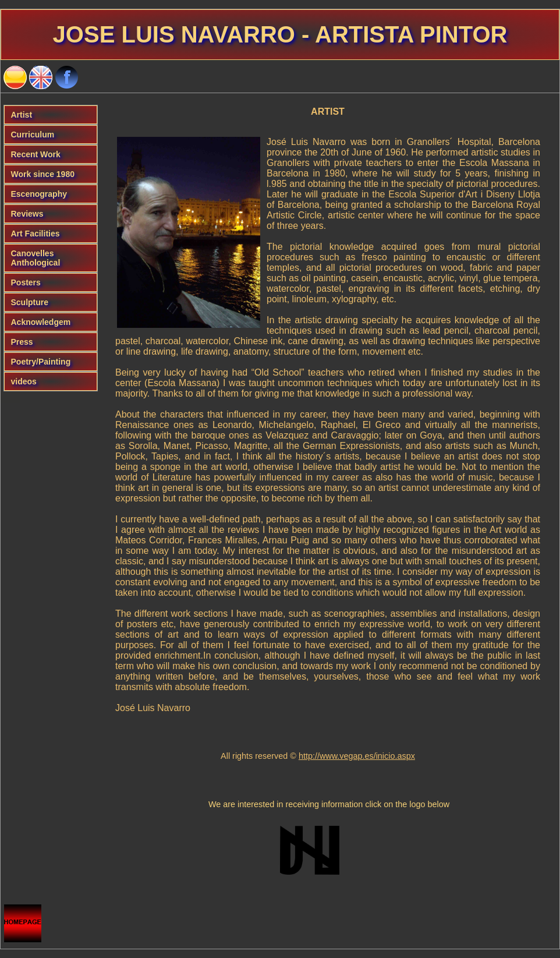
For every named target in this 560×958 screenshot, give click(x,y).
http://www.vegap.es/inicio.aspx (357, 756)
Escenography (39, 194)
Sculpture (30, 302)
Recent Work (36, 154)
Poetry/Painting (41, 362)
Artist (22, 115)
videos (24, 381)
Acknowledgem (41, 322)
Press (22, 342)
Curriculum (33, 135)
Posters (26, 282)
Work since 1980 (43, 174)
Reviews (27, 214)
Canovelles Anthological (36, 258)
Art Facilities (36, 234)
